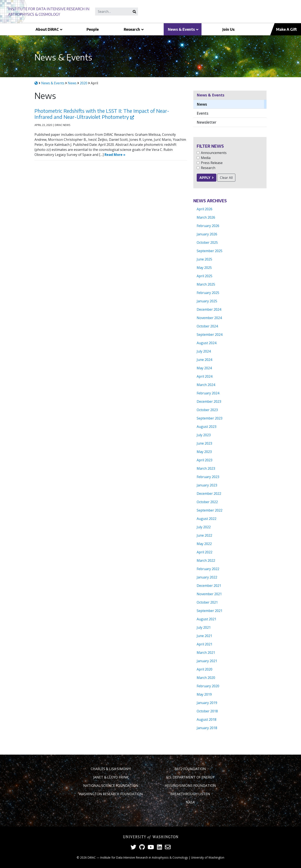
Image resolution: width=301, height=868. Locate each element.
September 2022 (210, 510)
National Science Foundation (111, 786)
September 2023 (210, 418)
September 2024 (210, 335)
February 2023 (208, 477)
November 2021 (209, 594)
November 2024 (209, 318)
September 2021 (210, 611)
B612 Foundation (190, 769)
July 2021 (204, 627)
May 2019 (204, 694)
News (202, 104)
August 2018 (207, 719)
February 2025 (208, 293)
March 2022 (206, 560)
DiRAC (92, 857)
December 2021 (209, 586)
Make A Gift (286, 29)
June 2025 (204, 259)
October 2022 (207, 502)
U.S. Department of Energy (190, 777)
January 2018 (207, 728)
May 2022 (204, 544)
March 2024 (206, 385)
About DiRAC (47, 29)
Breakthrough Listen (190, 794)
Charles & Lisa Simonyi (111, 769)
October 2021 (207, 602)
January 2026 (207, 234)
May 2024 (204, 368)
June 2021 (204, 636)
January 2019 (207, 703)
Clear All (226, 178)
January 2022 (207, 577)
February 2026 (208, 226)
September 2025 (210, 251)
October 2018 (207, 711)
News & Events (181, 29)
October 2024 (207, 326)
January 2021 (207, 661)
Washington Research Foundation (111, 794)
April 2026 (205, 209)
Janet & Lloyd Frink (111, 777)
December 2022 (209, 494)
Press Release (212, 163)
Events (203, 113)
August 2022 (207, 519)
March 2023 (206, 468)
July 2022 (204, 527)
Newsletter (207, 122)
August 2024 (207, 343)
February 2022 (208, 569)
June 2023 (204, 443)
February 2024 (208, 393)
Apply (205, 178)
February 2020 (208, 686)
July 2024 (204, 351)
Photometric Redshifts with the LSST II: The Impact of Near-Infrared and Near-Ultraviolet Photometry (102, 114)
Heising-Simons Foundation (190, 786)
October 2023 (207, 410)
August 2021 (207, 619)
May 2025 (204, 268)
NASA (190, 802)
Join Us (228, 29)
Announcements (214, 153)
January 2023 (207, 485)
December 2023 (209, 401)
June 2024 (204, 360)
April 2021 (205, 644)
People (93, 29)
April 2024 (205, 376)
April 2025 (205, 276)
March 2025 (206, 284)
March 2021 (206, 653)
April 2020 (205, 669)
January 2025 (207, 301)
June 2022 (204, 535)
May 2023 (204, 452)
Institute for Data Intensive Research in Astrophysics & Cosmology (144, 857)
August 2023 (207, 427)
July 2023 (204, 435)
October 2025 (207, 242)
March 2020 (206, 678)
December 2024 (209, 309)
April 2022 (205, 552)
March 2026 (206, 217)
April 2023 (205, 460)
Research (132, 29)
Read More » (115, 155)
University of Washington (208, 857)
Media (206, 158)
